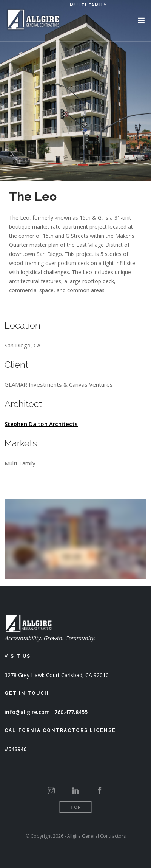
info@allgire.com (27, 712)
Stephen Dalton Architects (41, 424)
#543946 (15, 749)
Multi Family (89, 5)
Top (76, 807)
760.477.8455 (71, 712)
